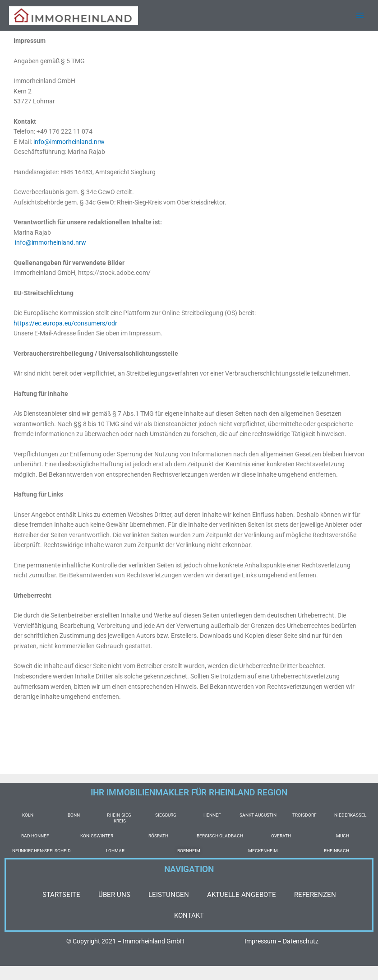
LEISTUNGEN (169, 895)
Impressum (260, 941)
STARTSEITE (61, 895)
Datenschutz (301, 941)
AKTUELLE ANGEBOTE (242, 895)
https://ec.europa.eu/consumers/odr (65, 324)
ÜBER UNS (114, 895)
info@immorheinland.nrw (69, 143)
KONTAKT (189, 915)
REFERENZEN (315, 895)
